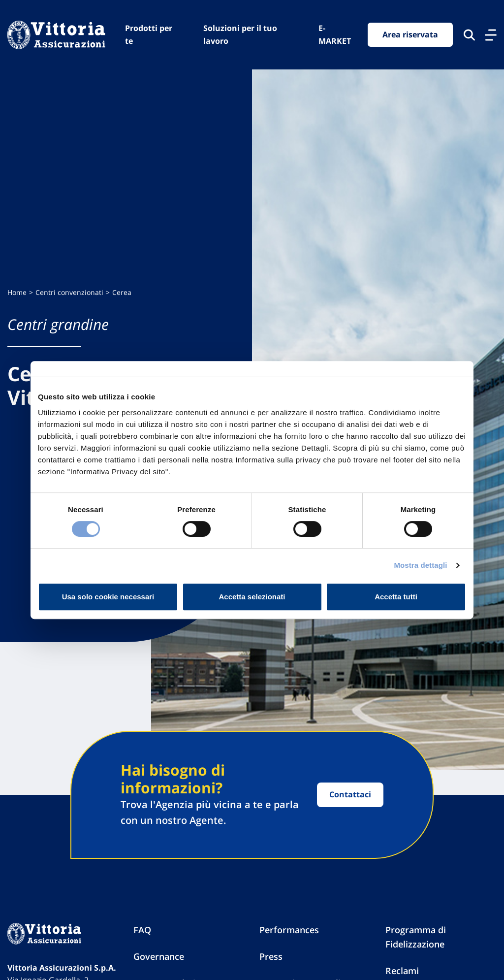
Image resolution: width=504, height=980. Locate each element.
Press (271, 956)
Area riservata (410, 34)
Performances (289, 930)
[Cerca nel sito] (469, 35)
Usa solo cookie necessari (108, 597)
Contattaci (350, 794)
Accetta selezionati (252, 597)
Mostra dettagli (420, 565)
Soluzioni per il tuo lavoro (240, 34)
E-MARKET (335, 34)
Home (17, 292)
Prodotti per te (149, 34)
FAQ (142, 930)
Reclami (402, 971)
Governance (159, 956)
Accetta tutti (396, 597)
